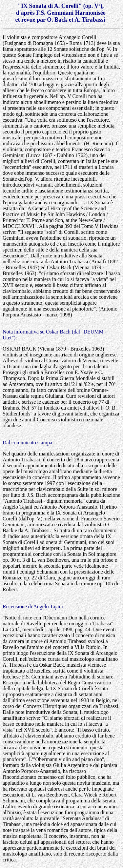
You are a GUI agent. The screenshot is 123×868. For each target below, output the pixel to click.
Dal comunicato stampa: (28, 443)
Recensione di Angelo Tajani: (33, 606)
